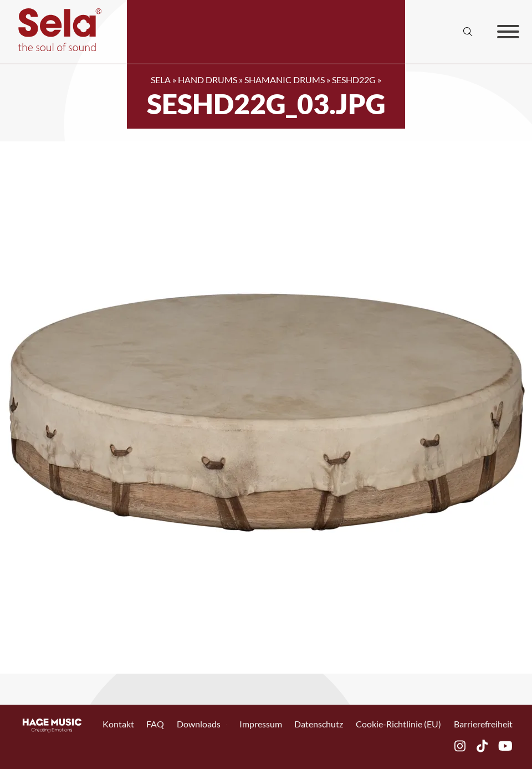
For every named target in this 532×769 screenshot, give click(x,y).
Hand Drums (208, 80)
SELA (161, 80)
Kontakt (118, 724)
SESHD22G (354, 80)
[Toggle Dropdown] (226, 724)
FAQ (155, 724)
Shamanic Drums (285, 80)
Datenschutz (319, 724)
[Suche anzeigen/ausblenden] (468, 32)
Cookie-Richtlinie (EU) (398, 724)
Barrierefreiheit (483, 724)
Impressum (261, 724)
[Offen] (508, 32)
